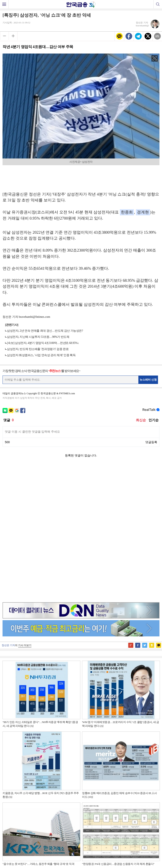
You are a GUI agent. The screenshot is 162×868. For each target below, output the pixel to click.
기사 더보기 (25, 512)
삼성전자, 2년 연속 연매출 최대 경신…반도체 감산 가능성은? (45, 331)
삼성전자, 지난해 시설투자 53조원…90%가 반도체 (38, 337)
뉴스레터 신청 (148, 380)
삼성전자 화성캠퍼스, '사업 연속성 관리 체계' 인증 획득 (41, 355)
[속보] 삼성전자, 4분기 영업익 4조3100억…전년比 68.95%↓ (43, 343)
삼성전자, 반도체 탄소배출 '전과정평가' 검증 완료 (38, 349)
